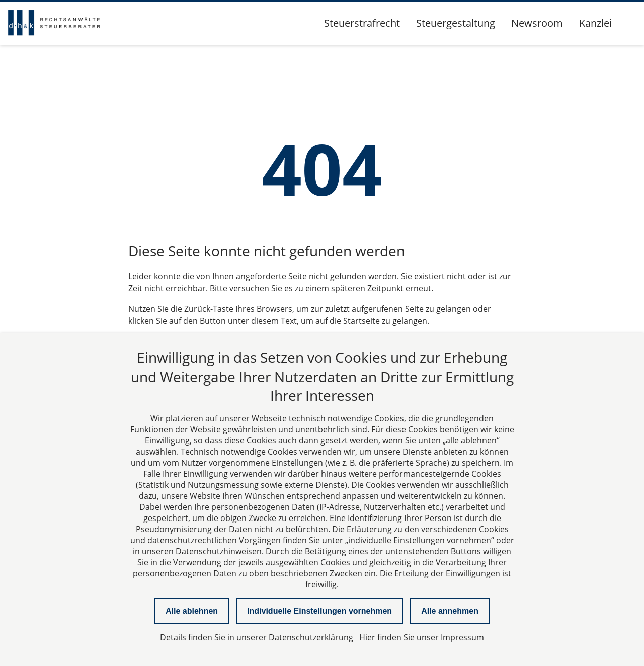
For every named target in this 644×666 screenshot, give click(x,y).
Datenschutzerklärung (311, 637)
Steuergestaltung (456, 23)
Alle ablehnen (192, 611)
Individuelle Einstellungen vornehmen (319, 611)
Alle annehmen (450, 611)
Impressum (462, 637)
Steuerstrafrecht (362, 23)
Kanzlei (595, 23)
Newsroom (537, 23)
